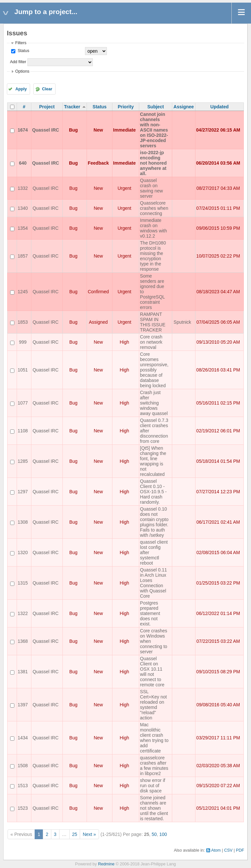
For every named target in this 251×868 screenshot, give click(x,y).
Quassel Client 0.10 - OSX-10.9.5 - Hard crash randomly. (153, 492)
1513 (23, 786)
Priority (126, 107)
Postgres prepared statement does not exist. (150, 613)
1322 (23, 613)
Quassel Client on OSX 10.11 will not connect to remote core (152, 672)
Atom (216, 850)
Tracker (72, 107)
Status (23, 51)
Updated (220, 107)
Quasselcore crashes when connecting (154, 208)
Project (47, 107)
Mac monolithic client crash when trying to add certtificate (154, 738)
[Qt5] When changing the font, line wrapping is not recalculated (153, 461)
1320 (23, 552)
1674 (23, 130)
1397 (23, 705)
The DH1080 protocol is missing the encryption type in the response (153, 256)
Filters (21, 43)
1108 (23, 431)
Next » (89, 834)
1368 (23, 641)
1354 (23, 228)
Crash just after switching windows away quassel (154, 403)
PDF (240, 850)
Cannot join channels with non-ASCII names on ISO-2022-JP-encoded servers (154, 130)
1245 (23, 292)
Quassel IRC (45, 130)
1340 (23, 208)
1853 (23, 322)
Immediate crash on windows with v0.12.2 (153, 228)
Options (22, 71)
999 (23, 342)
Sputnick (182, 322)
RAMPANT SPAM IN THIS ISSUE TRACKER (153, 322)
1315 (23, 583)
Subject (156, 107)
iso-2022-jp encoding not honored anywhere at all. (153, 163)
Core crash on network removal (151, 342)
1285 (23, 461)
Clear (47, 89)
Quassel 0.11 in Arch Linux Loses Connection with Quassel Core (153, 583)
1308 (23, 522)
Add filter (18, 62)
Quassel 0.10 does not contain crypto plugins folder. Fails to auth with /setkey (154, 522)
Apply (21, 89)
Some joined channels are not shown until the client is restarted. (154, 808)
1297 (23, 492)
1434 (23, 738)
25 (75, 834)
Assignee (184, 107)
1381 (23, 672)
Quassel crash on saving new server (151, 188)
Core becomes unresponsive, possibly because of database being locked (154, 370)
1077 (23, 403)
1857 (23, 256)
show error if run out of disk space (152, 786)
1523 (23, 808)
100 (163, 834)
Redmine (106, 864)
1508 (23, 766)
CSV (228, 850)
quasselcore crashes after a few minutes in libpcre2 (154, 766)
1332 (23, 188)
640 (23, 163)
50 (154, 834)
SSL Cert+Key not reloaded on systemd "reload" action (153, 705)
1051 (23, 370)
